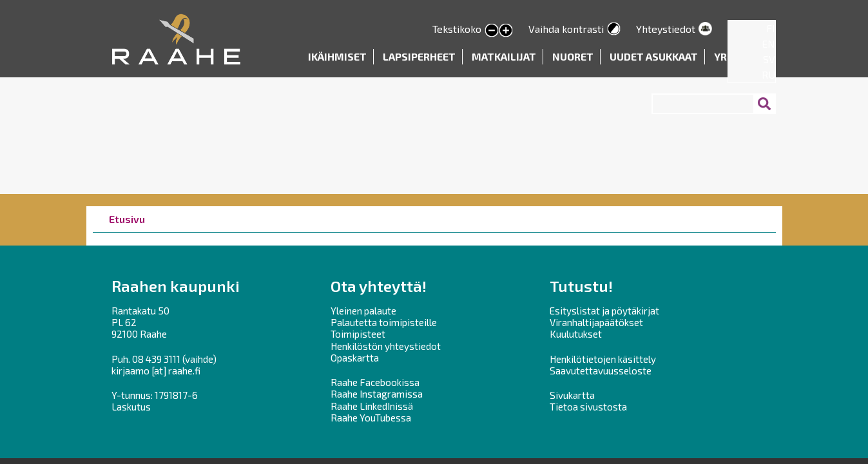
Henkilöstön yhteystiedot (386, 346)
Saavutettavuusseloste (601, 371)
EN (768, 43)
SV (769, 59)
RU (768, 74)
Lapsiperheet (419, 56)
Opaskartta (355, 358)
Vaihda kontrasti (566, 29)
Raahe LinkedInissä (372, 406)
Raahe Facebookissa (375, 382)
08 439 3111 (156, 359)
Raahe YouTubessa (371, 418)
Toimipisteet (358, 334)
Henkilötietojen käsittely (603, 359)
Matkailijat (504, 56)
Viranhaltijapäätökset (596, 322)
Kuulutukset (576, 334)
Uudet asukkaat (654, 56)
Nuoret (573, 56)
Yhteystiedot (666, 29)
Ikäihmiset (337, 56)
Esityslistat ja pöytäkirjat (604, 311)
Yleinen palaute (363, 311)
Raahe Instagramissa (377, 394)
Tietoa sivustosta (588, 407)
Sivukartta (572, 395)
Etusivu (127, 219)
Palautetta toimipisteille (384, 322)
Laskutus (131, 407)
